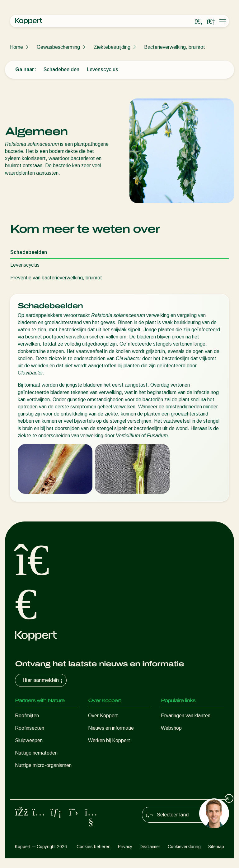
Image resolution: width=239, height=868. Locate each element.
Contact (97, 753)
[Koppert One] (211, 21)
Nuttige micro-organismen (43, 765)
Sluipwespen (29, 740)
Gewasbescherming (58, 47)
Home (16, 47)
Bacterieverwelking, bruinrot (175, 47)
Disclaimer (150, 856)
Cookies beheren (94, 856)
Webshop (171, 728)
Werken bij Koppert (109, 740)
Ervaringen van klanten (186, 716)
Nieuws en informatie (111, 728)
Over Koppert (103, 716)
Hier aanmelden (43, 680)
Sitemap (216, 856)
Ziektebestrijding (112, 47)
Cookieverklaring (184, 856)
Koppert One (175, 740)
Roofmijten (27, 716)
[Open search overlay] (199, 21)
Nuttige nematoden (36, 753)
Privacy (125, 856)
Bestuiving (26, 790)
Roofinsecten (30, 728)
